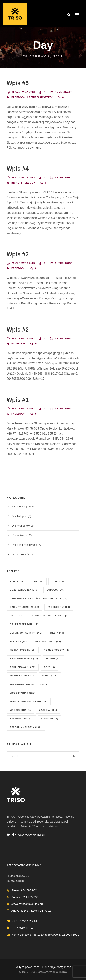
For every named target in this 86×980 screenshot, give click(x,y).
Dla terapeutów (21, 526)
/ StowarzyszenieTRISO (29, 835)
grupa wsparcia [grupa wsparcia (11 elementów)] (24, 624)
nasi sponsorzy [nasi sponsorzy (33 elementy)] (24, 659)
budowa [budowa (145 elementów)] (56, 590)
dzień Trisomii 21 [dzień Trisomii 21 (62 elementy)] (25, 607)
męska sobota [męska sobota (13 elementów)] (23, 650)
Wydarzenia (19, 554)
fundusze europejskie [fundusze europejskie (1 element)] (50, 616)
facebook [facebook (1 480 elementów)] (59, 607)
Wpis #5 (18, 83)
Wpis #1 (18, 400)
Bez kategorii (20, 516)
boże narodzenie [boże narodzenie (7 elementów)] (24, 590)
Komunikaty (63, 92)
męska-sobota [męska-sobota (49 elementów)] (48, 641)
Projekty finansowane (24, 545)
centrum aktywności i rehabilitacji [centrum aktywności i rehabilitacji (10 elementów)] (39, 598)
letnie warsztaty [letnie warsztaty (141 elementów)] (26, 633)
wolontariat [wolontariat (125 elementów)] (23, 693)
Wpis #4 (18, 169)
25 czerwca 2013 (23, 92)
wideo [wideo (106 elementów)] (50, 676)
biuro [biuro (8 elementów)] (58, 581)
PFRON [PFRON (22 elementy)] (53, 659)
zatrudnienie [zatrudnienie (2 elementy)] (21, 719)
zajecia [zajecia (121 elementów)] (48, 710)
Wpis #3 (18, 254)
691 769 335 (30, 897)
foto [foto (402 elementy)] (17, 616)
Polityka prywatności (27, 967)
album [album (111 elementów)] (18, 581)
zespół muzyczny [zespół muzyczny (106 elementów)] (26, 727)
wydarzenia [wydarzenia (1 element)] (20, 710)
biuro (15, 183)
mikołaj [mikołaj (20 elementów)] (18, 641)
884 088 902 (29, 890)
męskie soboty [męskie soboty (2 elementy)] (56, 650)
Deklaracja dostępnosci (57, 967)
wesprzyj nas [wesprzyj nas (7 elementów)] (22, 676)
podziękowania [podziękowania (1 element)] (23, 667)
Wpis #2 (18, 330)
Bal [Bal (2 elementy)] (39, 581)
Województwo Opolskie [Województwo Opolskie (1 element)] (29, 684)
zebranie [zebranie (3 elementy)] (50, 719)
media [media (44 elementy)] (57, 633)
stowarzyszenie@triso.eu (27, 904)
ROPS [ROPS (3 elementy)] (49, 667)
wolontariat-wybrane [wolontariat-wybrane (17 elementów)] (29, 701)
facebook (18, 97)
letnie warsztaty (40, 97)
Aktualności (64, 178)
